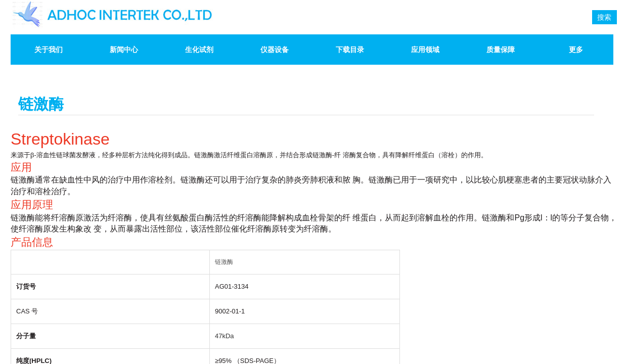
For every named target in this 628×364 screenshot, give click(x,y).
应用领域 (425, 50)
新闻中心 (124, 50)
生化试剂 (199, 50)
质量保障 (501, 50)
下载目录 (350, 50)
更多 (576, 50)
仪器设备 (275, 50)
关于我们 (49, 50)
